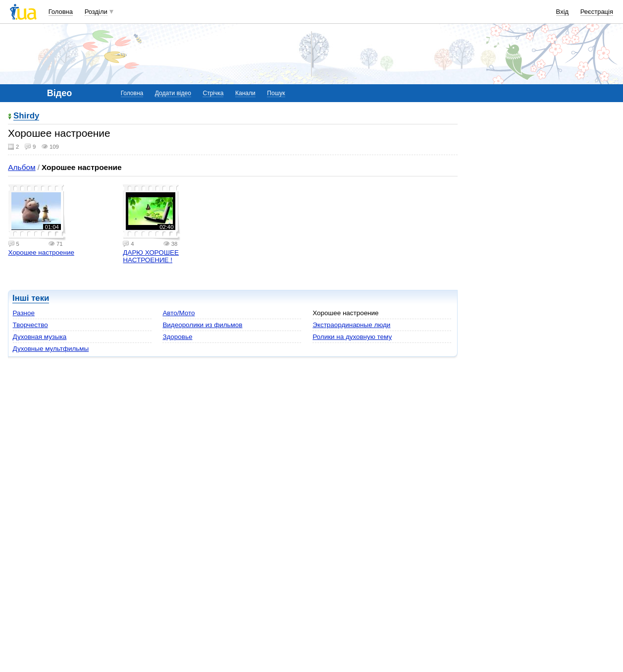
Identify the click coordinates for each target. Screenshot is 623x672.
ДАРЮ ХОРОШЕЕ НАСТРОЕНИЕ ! (151, 256)
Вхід (563, 12)
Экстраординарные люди (351, 325)
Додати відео (173, 93)
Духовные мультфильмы (51, 349)
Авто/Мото (179, 313)
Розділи (96, 12)
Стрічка (213, 93)
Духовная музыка (40, 337)
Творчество (30, 325)
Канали (245, 93)
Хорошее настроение (41, 252)
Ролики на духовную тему (352, 337)
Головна (61, 12)
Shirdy (26, 116)
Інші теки (31, 298)
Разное (24, 313)
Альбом (22, 167)
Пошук (276, 93)
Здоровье (177, 337)
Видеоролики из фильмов (202, 325)
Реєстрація (597, 12)
